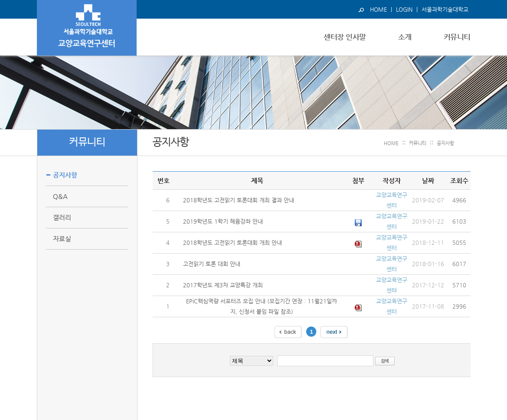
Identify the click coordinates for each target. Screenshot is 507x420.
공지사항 (445, 143)
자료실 (62, 239)
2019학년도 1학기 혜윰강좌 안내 (223, 221)
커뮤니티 (418, 143)
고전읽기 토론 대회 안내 (212, 264)
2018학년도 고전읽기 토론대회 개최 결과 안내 (239, 200)
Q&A (60, 196)
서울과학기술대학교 (445, 9)
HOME (378, 9)
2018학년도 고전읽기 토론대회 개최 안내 (232, 243)
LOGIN (404, 9)
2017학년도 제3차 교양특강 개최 (223, 285)
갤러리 (62, 217)
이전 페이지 (288, 332)
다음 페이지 (334, 332)
